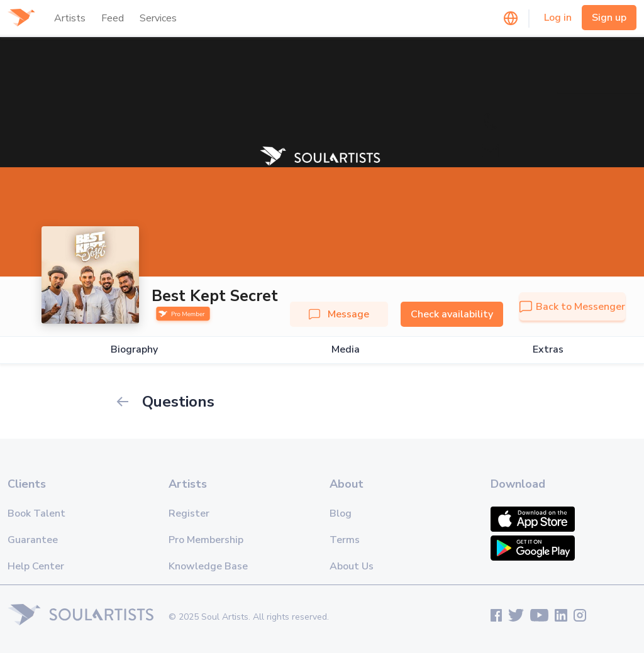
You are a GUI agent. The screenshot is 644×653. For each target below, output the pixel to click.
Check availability (452, 314)
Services (158, 18)
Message (339, 314)
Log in (558, 18)
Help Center (36, 566)
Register (189, 513)
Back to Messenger (572, 307)
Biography (134, 350)
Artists (70, 18)
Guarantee (33, 540)
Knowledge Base (208, 566)
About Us (352, 566)
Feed (113, 18)
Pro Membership (206, 540)
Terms (345, 540)
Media (346, 350)
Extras (548, 350)
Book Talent (36, 513)
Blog (341, 513)
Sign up (609, 18)
